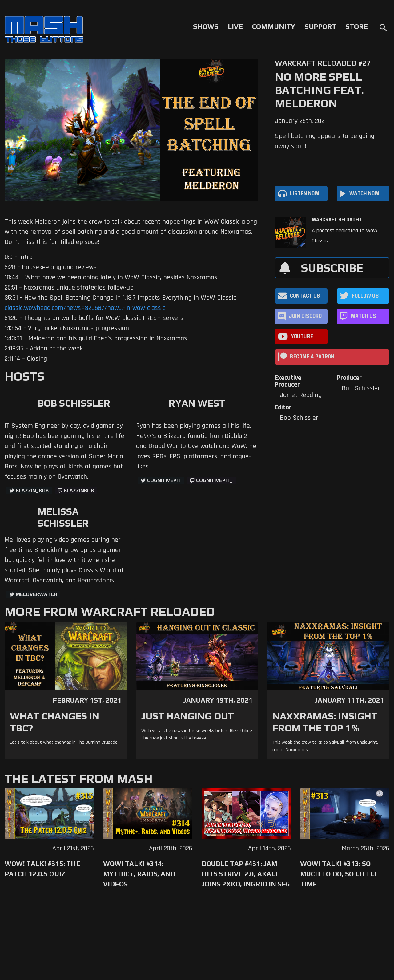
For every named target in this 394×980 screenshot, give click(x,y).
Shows (206, 26)
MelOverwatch (36, 594)
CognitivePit (164, 480)
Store (357, 26)
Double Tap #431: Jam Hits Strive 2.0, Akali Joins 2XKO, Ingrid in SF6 (246, 874)
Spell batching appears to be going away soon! (325, 141)
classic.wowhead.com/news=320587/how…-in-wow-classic (85, 308)
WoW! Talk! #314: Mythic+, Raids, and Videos (139, 874)
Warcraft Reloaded (336, 220)
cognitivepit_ (214, 480)
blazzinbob (79, 490)
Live (235, 26)
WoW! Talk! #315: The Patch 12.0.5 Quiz (42, 869)
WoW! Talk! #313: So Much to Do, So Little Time (339, 874)
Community (274, 26)
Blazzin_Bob (32, 490)
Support (320, 26)
